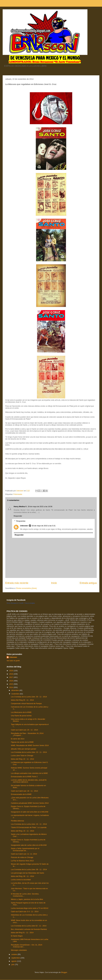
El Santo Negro (17, 936)
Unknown (24, 526)
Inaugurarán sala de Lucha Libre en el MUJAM (29, 845)
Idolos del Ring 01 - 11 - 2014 (22, 933)
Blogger (64, 972)
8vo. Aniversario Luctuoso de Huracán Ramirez (29, 929)
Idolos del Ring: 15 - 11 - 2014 (22, 831)
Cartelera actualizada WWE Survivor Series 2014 (30, 803)
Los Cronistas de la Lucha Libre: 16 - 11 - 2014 (29, 824)
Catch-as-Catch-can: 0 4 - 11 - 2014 (25, 912)
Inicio (54, 583)
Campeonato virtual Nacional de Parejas (26, 703)
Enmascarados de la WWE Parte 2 (24, 777)
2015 (11, 684)
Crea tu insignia (30, 603)
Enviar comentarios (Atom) (26, 588)
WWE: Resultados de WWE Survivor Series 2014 (30, 745)
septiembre (16, 958)
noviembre (16, 694)
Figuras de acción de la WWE (22, 742)
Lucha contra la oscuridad (21, 880)
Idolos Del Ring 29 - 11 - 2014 (22, 700)
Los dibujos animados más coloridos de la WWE (29, 773)
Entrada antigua (88, 583)
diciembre (15, 690)
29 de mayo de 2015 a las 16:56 (40, 507)
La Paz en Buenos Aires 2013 (22, 861)
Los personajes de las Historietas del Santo (27, 873)
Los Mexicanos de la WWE (21, 712)
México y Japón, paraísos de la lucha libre (27, 899)
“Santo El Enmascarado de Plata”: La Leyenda (29, 827)
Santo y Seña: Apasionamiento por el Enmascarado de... (25, 849)
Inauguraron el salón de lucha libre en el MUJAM (29, 812)
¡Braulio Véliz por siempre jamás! (24, 749)
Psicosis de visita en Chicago (22, 857)
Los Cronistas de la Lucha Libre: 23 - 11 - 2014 (29, 752)
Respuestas (21, 521)
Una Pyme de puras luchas (21, 716)
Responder (18, 516)
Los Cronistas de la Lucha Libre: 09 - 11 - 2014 (29, 869)
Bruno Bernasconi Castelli (15, 603)
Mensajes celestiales (19, 950)
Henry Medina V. (20, 507)
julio (13, 964)
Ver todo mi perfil (13, 661)
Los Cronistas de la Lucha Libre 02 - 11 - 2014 (29, 926)
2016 (11, 681)
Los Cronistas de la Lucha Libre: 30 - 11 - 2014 (29, 697)
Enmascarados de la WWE (21, 794)
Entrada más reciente (17, 583)
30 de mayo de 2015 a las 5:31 (44, 526)
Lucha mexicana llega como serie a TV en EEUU (30, 908)
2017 (11, 677)
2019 (11, 671)
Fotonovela (18, 494)
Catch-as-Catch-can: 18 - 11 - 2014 (24, 791)
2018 (11, 674)
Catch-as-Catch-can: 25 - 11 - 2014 (24, 730)
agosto (14, 961)
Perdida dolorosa (17, 821)
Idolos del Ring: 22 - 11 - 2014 (22, 759)
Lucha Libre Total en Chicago (22, 756)
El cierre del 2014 (18, 739)
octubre (15, 954)
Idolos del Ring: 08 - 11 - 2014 (22, 876)
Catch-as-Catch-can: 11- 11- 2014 (24, 854)
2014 (11, 687)
